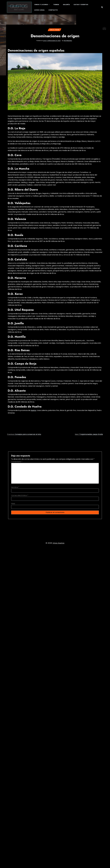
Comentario (17, 462)
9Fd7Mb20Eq (68, 41)
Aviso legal (40, 10)
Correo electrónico (20, 495)
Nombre (15, 487)
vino (67, 116)
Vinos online (54, 30)
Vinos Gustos (59, 543)
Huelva (33, 410)
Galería (66, 5)
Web (13, 504)
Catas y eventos (81, 5)
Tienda (56, 5)
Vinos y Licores (41, 5)
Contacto (53, 10)
